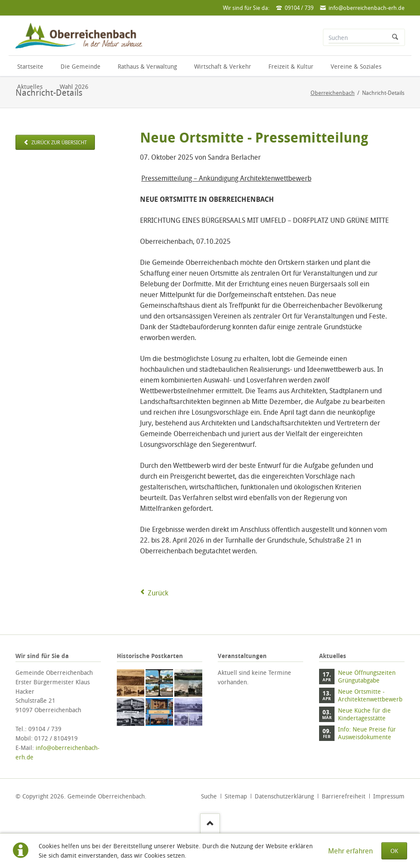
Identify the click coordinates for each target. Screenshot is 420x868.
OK (394, 851)
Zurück (158, 593)
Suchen (395, 37)
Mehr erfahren (350, 851)
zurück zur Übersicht (58, 142)
